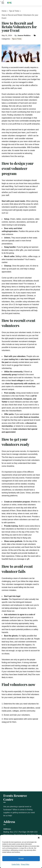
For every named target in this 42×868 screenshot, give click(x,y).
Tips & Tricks (14, 11)
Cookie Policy (16, 864)
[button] (39, 838)
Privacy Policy (25, 864)
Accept (21, 858)
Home (4, 11)
